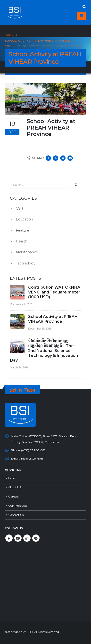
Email (70, 158)
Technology (26, 263)
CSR (19, 208)
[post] (18, 292)
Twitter (56, 158)
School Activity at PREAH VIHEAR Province (53, 319)
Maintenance (27, 252)
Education (24, 219)
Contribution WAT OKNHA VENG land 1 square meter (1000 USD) (54, 292)
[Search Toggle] (84, 7)
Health (21, 241)
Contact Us (16, 515)
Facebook (48, 158)
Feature (22, 230)
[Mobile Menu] (81, 16)
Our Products (18, 506)
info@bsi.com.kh (32, 459)
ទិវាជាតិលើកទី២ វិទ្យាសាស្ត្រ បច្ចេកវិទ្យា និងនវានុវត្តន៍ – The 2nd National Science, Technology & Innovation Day (44, 351)
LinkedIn (63, 158)
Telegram (36, 538)
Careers (13, 497)
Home (12, 478)
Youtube (18, 538)
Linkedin (27, 538)
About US (15, 487)
